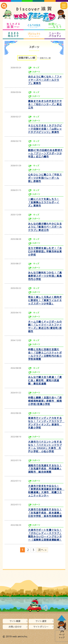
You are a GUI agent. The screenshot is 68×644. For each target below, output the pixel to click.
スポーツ (36, 72)
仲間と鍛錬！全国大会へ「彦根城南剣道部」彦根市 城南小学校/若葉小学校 (45, 401)
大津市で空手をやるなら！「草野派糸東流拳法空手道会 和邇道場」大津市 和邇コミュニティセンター (46, 491)
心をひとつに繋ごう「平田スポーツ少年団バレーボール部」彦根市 (45, 178)
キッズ (36, 68)
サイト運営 (41, 621)
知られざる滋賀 (13, 26)
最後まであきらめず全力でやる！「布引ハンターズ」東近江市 (45, 104)
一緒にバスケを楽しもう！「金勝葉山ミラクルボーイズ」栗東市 (44, 202)
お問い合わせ (15, 627)
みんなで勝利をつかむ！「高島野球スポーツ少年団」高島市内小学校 (45, 276)
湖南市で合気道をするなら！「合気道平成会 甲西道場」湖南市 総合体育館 (45, 469)
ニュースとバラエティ (55, 35)
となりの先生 (34, 26)
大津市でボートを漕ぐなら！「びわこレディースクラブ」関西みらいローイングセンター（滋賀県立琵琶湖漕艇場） (45, 535)
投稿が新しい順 (27, 58)
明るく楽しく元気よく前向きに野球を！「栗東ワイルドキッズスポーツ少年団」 (45, 300)
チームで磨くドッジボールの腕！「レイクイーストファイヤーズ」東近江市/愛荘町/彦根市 (45, 327)
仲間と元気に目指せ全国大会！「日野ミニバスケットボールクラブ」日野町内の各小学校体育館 (45, 354)
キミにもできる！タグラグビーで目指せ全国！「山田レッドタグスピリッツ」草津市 (45, 129)
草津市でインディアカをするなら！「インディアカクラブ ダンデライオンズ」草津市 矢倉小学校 (46, 423)
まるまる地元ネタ (13, 35)
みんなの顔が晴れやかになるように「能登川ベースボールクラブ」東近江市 (45, 227)
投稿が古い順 (45, 58)
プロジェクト (34, 35)
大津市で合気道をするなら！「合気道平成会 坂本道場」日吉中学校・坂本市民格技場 (45, 513)
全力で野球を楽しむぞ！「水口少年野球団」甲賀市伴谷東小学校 (45, 251)
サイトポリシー (41, 627)
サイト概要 (15, 621)
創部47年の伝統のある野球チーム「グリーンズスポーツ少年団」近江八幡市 (45, 153)
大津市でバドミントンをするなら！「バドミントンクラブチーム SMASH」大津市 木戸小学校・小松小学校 (45, 447)
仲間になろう (55, 26)
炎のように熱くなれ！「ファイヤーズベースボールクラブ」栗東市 (45, 80)
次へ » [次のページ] (42, 550)
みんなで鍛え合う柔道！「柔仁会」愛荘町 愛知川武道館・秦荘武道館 (45, 380)
